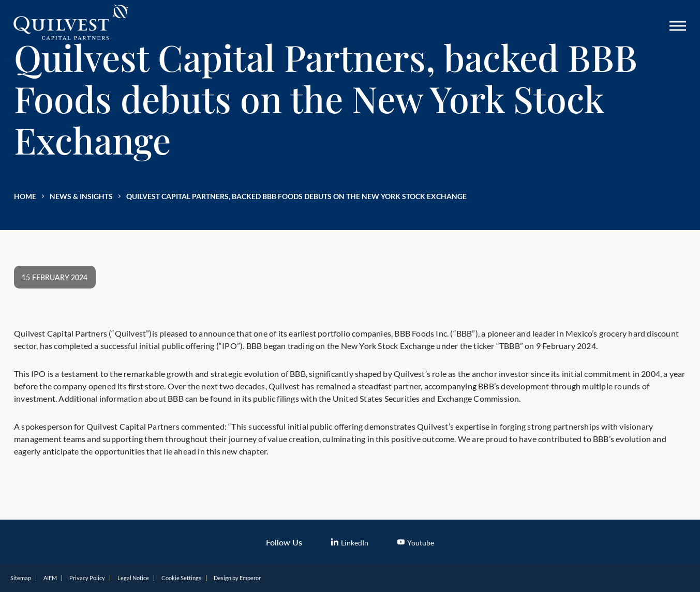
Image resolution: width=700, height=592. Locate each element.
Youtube (416, 543)
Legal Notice (133, 578)
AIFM (50, 578)
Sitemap (21, 578)
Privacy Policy (87, 578)
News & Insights (81, 196)
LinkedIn (350, 543)
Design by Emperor (237, 578)
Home (25, 196)
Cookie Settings (181, 578)
